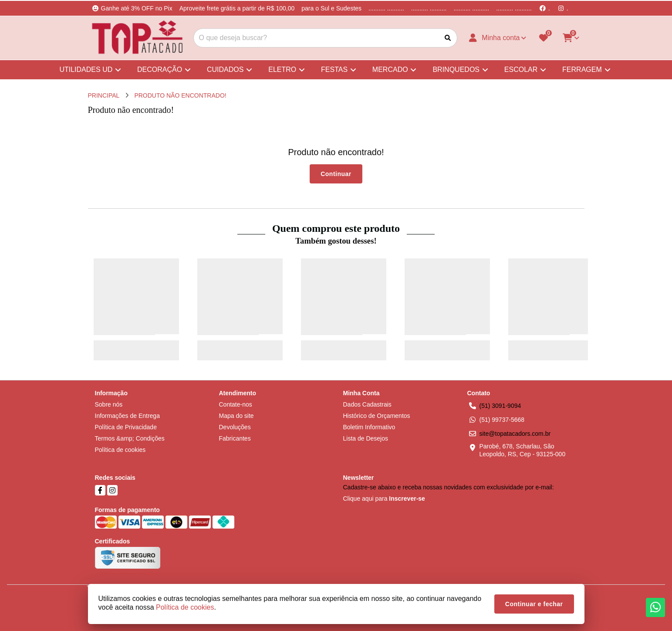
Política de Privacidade (126, 427)
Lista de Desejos (366, 438)
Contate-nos (236, 404)
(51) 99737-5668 (502, 420)
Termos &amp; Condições (130, 438)
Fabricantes (235, 438)
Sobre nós (109, 404)
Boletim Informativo (369, 427)
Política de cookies (120, 450)
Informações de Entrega (127, 416)
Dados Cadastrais (367, 404)
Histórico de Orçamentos (377, 416)
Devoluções (235, 427)
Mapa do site (236, 416)
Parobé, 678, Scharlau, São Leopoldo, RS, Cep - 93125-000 (523, 450)
